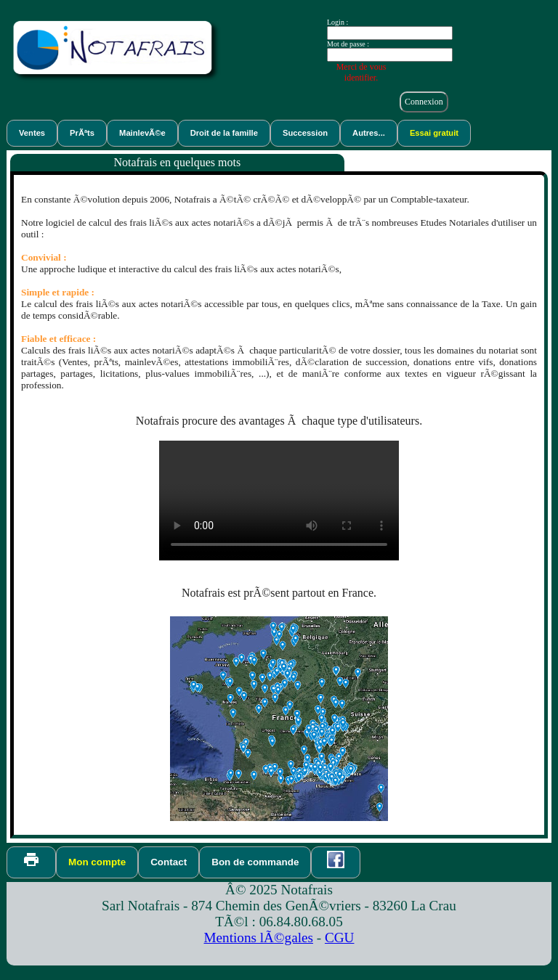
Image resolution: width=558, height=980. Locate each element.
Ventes (32, 133)
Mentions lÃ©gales (259, 938)
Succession (305, 133)
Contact (169, 862)
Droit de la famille (224, 133)
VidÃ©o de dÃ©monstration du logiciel (279, 501)
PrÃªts (82, 133)
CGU (340, 938)
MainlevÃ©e (142, 133)
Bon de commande (255, 862)
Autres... (369, 133)
